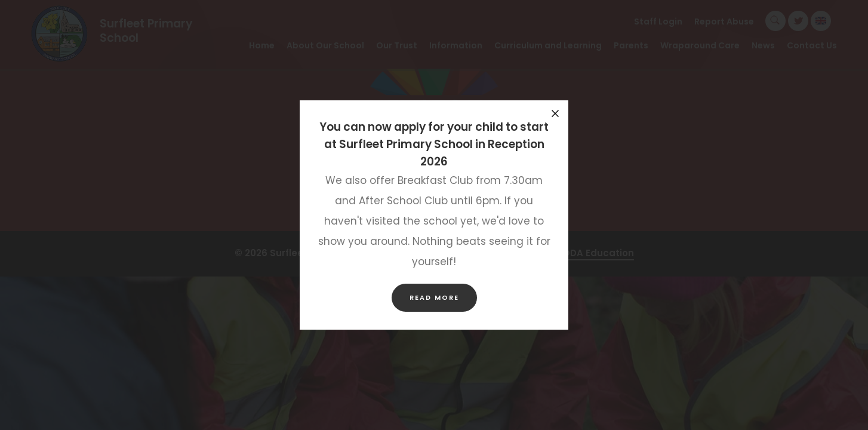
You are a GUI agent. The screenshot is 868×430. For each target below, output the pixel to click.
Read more (434, 297)
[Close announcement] (555, 113)
